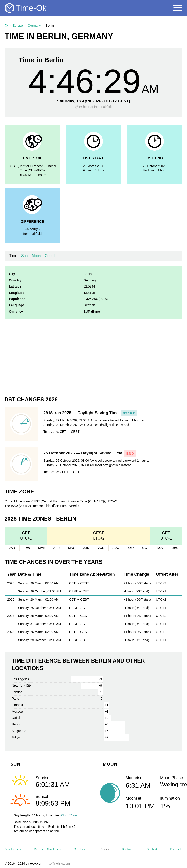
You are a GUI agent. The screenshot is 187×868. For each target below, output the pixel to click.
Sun (24, 256)
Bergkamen (13, 849)
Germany (34, 26)
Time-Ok (31, 8)
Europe (18, 26)
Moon (36, 256)
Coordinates (54, 256)
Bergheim (80, 849)
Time (13, 256)
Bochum (128, 849)
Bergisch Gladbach (47, 849)
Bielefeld (176, 849)
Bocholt (152, 849)
